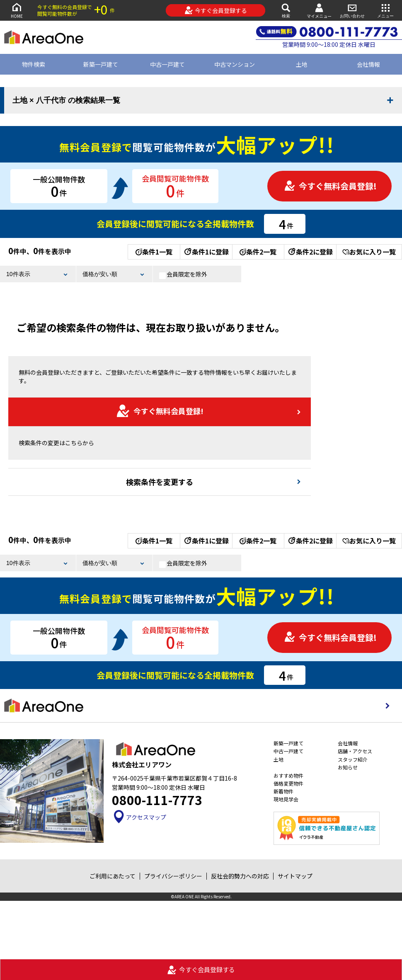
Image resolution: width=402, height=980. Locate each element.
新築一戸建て (101, 64)
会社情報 (348, 743)
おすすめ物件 (288, 775)
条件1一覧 (154, 252)
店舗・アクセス (355, 751)
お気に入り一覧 (369, 252)
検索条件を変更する (160, 482)
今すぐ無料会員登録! (330, 186)
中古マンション (235, 64)
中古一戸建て (167, 64)
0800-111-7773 (157, 800)
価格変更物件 (288, 783)
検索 (286, 10)
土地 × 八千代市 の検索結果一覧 (66, 100)
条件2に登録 (310, 252)
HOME (17, 10)
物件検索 (34, 64)
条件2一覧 (258, 252)
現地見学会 (286, 799)
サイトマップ (295, 876)
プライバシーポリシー (173, 876)
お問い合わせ (352, 10)
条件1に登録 (206, 252)
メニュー (385, 10)
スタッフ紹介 (353, 759)
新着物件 (283, 791)
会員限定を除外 (183, 274)
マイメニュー (319, 11)
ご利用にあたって (113, 876)
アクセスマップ (139, 817)
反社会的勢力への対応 (240, 876)
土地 (302, 64)
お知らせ (348, 767)
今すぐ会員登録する (216, 10)
